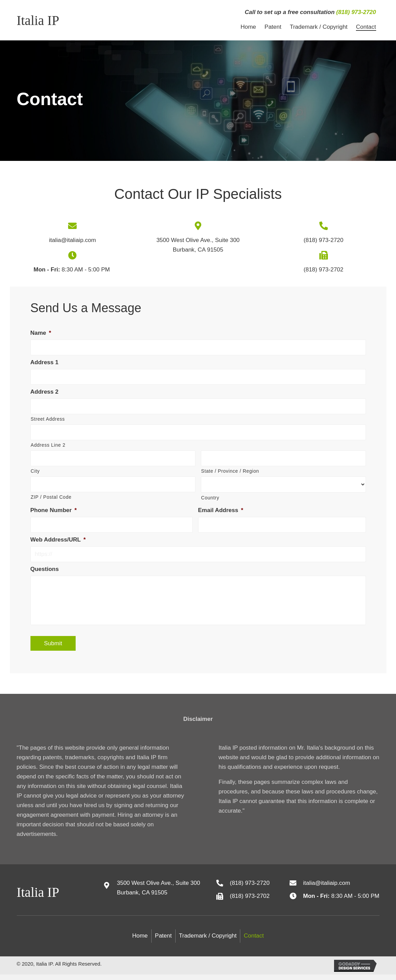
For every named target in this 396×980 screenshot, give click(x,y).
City (35, 471)
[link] (248, 27)
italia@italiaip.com (72, 240)
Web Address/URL (58, 540)
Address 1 (44, 362)
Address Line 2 (48, 445)
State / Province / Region (230, 471)
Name (41, 333)
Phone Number (54, 510)
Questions (45, 569)
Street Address (48, 419)
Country (210, 498)
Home (140, 941)
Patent (163, 941)
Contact (254, 941)
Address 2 (44, 392)
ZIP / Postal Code (51, 497)
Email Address (221, 510)
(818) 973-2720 (356, 12)
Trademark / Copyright (208, 941)
